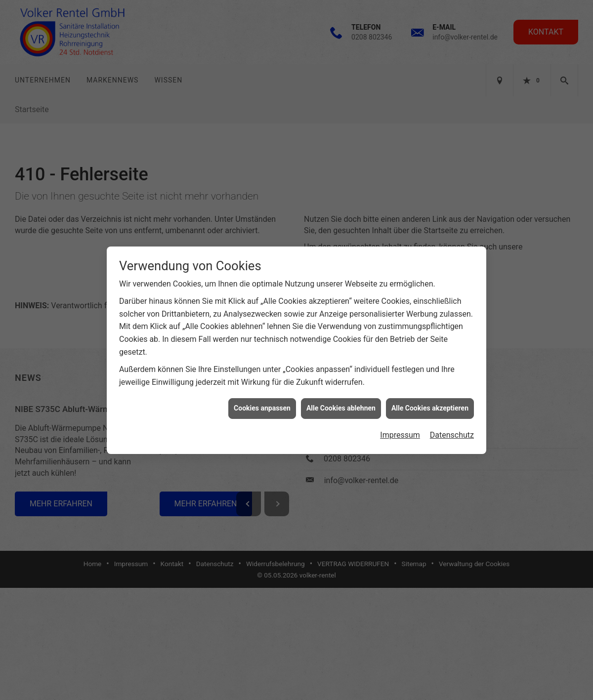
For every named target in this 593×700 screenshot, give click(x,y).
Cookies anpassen (262, 392)
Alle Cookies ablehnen (341, 392)
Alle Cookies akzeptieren (430, 392)
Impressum (400, 418)
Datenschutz (452, 418)
